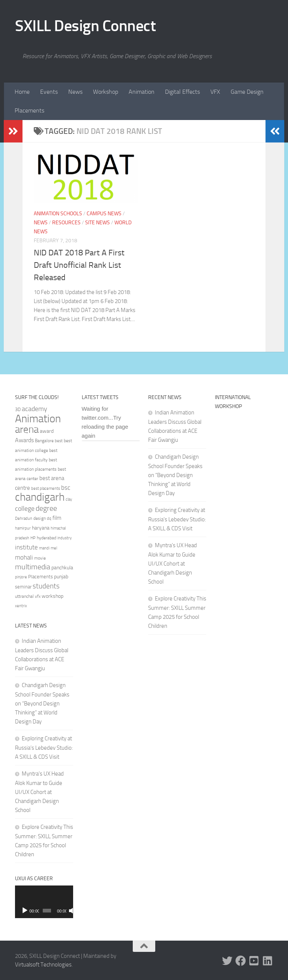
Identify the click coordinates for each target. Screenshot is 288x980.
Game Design (247, 92)
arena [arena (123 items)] (27, 429)
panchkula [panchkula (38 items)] (62, 567)
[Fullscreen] (69, 911)
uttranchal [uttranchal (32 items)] (24, 596)
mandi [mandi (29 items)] (44, 548)
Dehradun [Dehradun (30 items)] (24, 519)
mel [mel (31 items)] (54, 548)
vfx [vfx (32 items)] (38, 596)
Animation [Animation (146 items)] (38, 419)
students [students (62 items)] (46, 586)
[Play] (25, 911)
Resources (66, 223)
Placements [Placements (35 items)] (40, 577)
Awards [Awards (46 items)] (24, 440)
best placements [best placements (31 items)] (46, 488)
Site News (97, 223)
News (75, 92)
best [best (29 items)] (59, 441)
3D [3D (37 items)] (18, 409)
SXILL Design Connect (85, 26)
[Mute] (63, 911)
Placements (29, 110)
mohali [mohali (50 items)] (24, 557)
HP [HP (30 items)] (33, 538)
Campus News (104, 214)
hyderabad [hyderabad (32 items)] (46, 538)
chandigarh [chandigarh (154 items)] (40, 497)
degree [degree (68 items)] (46, 508)
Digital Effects (182, 92)
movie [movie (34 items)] (40, 558)
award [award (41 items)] (47, 431)
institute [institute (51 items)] (26, 547)
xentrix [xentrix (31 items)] (21, 606)
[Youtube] (254, 961)
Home (22, 92)
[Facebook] (241, 961)
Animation (142, 92)
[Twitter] (227, 961)
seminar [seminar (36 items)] (23, 587)
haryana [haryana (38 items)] (41, 528)
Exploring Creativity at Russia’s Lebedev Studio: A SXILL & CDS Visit (44, 748)
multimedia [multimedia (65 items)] (33, 567)
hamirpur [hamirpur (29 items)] (23, 528)
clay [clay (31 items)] (69, 499)
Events (49, 92)
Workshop (106, 92)
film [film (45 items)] (57, 518)
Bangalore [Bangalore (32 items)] (44, 441)
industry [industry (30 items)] (64, 538)
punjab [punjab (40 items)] (61, 577)
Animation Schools (58, 214)
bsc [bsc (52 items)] (66, 488)
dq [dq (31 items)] (49, 518)
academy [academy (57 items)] (34, 409)
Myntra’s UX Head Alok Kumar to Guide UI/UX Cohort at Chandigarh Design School (39, 792)
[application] (44, 902)
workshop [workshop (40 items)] (52, 596)
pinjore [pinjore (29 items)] (21, 577)
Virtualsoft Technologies (43, 965)
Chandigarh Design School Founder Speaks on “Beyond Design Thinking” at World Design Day (42, 703)
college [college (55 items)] (25, 509)
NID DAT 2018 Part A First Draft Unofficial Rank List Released (79, 265)
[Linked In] (268, 961)
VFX (215, 92)
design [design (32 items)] (40, 518)
